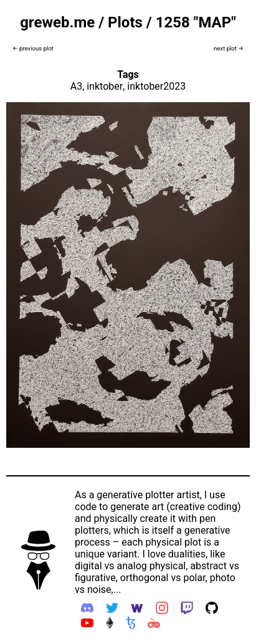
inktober (105, 86)
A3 (76, 86)
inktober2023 (156, 86)
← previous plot (33, 48)
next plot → (229, 48)
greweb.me (57, 22)
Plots (125, 22)
